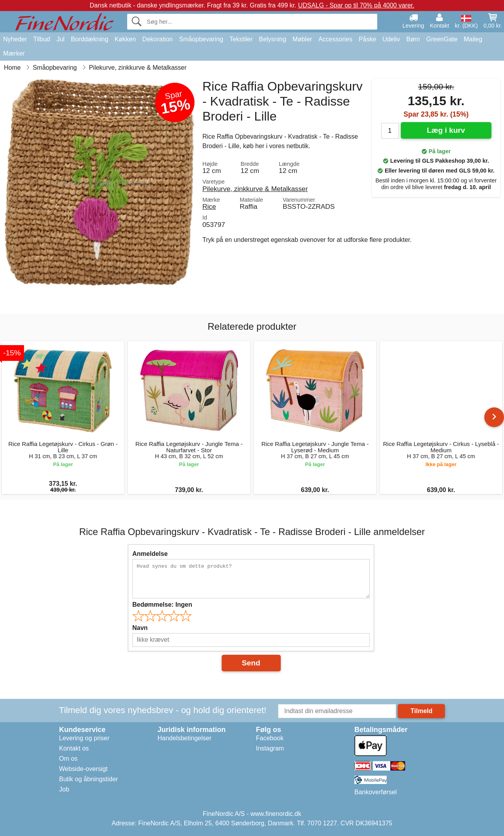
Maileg (473, 39)
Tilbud (42, 39)
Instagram (270, 748)
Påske (367, 39)
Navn (140, 628)
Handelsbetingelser (184, 738)
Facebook (270, 738)
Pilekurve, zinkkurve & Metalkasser (255, 189)
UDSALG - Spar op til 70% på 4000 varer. (356, 5)
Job (64, 789)
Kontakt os (74, 748)
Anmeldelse (150, 554)
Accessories (335, 39)
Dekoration (157, 39)
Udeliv (391, 39)
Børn (413, 39)
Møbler (302, 39)
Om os (68, 759)
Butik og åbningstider (88, 779)
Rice (209, 206)
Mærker (14, 53)
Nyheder (15, 39)
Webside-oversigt (83, 769)
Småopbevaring (201, 39)
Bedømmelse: (162, 605)
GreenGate (442, 39)
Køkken (125, 39)
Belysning (272, 39)
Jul (60, 39)
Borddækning (90, 39)
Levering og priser (84, 738)
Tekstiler (241, 39)
